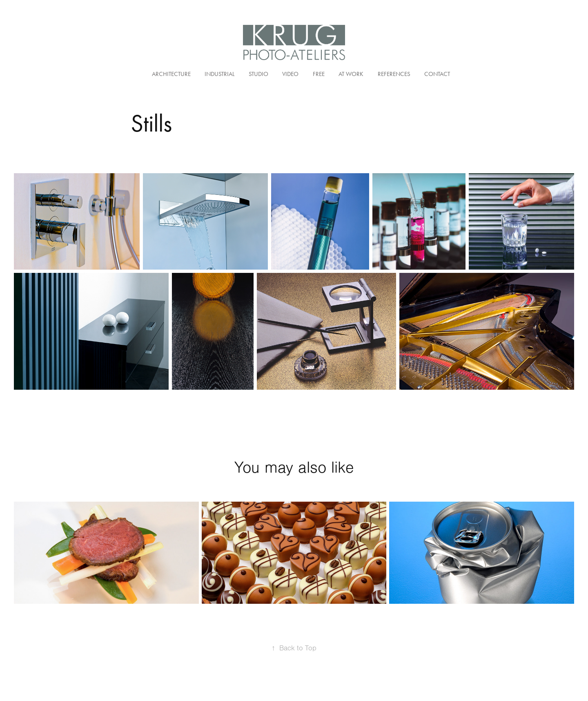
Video (290, 74)
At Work (351, 74)
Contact (437, 74)
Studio (258, 74)
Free (319, 74)
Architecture (171, 74)
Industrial (219, 74)
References (394, 74)
